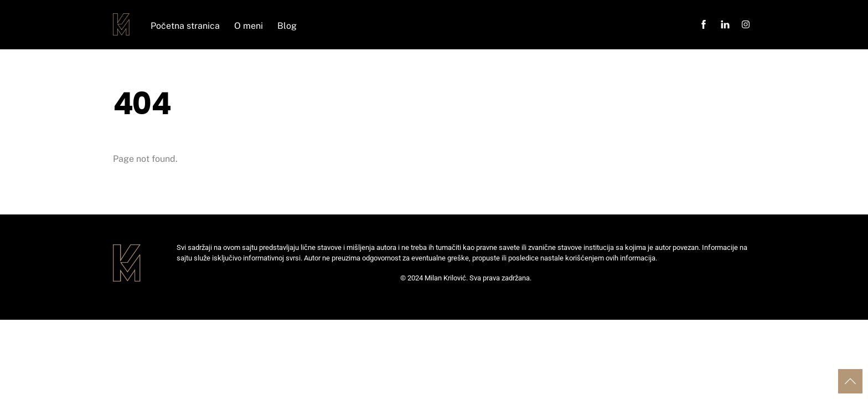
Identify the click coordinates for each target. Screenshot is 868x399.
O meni (249, 26)
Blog (287, 26)
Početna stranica (185, 26)
